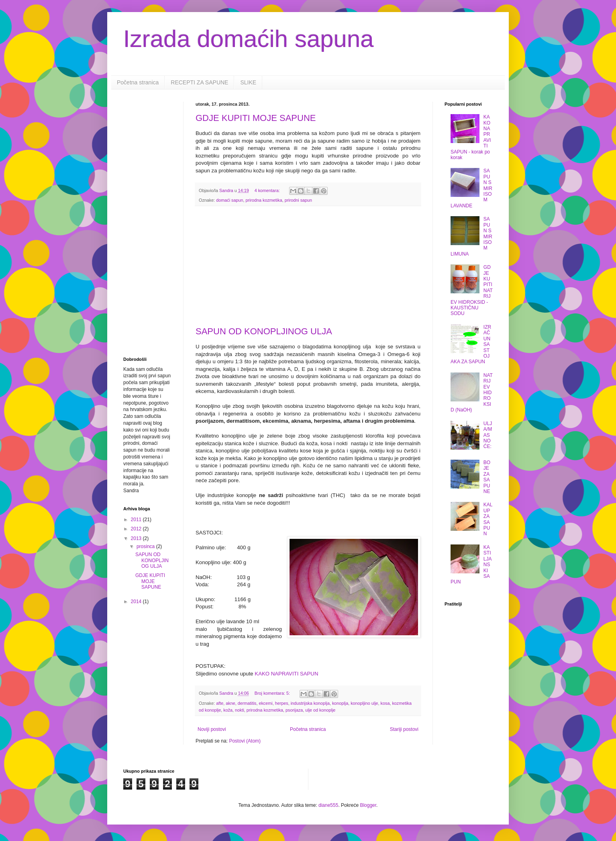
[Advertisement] (308, 266)
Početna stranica (138, 82)
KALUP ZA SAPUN (488, 519)
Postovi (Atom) (245, 741)
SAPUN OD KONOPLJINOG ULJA (264, 331)
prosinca (146, 546)
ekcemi (265, 703)
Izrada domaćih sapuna (249, 39)
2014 (137, 602)
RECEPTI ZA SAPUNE (199, 82)
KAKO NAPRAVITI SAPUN (286, 674)
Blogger (368, 805)
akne (230, 703)
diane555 (328, 805)
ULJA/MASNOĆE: (488, 435)
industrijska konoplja (310, 703)
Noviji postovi (212, 729)
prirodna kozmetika (264, 200)
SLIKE (248, 82)
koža (228, 710)
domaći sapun (229, 200)
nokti (240, 710)
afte (220, 703)
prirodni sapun (298, 200)
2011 (137, 520)
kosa (385, 703)
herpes (282, 703)
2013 (137, 538)
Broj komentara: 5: (273, 693)
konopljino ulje (364, 703)
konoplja (340, 703)
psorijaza (294, 710)
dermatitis (247, 703)
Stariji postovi (404, 729)
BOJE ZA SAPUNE (487, 477)
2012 (137, 529)
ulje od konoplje (320, 710)
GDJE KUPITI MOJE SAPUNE (256, 118)
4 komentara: (268, 190)
